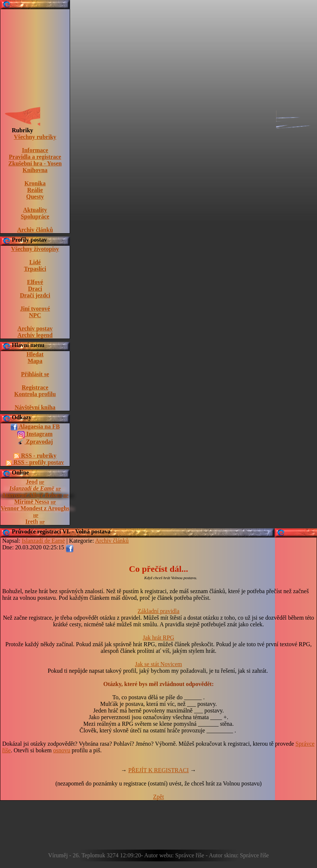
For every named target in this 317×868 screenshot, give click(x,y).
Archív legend (35, 335)
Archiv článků (35, 230)
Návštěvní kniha (35, 407)
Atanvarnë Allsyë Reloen (32, 495)
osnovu (62, 750)
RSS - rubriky (35, 456)
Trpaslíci (35, 269)
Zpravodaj (35, 442)
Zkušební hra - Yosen (35, 163)
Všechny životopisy (35, 249)
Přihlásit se (35, 374)
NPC (35, 315)
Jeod (32, 482)
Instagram (35, 434)
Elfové (35, 282)
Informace (35, 150)
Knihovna (35, 170)
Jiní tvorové (35, 309)
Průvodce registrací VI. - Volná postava (61, 531)
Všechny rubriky (35, 137)
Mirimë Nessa (32, 502)
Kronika (35, 183)
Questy (35, 197)
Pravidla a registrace (35, 157)
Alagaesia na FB (35, 427)
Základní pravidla (158, 611)
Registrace (35, 387)
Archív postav (35, 328)
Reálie (35, 190)
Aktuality (35, 210)
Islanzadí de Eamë (32, 488)
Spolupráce (35, 216)
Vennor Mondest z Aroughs (35, 508)
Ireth (32, 521)
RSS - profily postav (35, 462)
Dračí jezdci (35, 295)
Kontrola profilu (35, 394)
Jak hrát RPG (158, 638)
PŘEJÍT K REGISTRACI (158, 770)
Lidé (35, 262)
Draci (35, 289)
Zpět (158, 797)
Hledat (35, 354)
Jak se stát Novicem (158, 664)
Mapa (35, 361)
